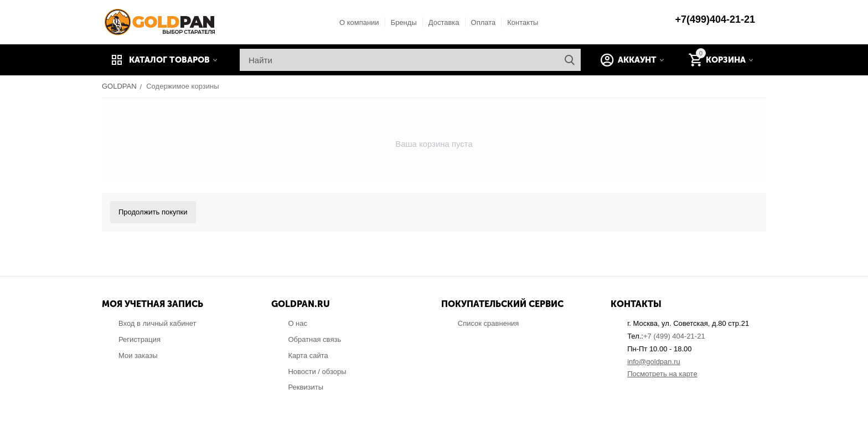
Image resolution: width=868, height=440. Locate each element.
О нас (298, 323)
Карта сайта (308, 355)
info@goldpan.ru (654, 362)
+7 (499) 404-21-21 (674, 336)
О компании (359, 22)
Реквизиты (306, 387)
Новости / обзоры (317, 372)
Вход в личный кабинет (157, 323)
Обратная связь (314, 339)
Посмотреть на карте (662, 374)
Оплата (484, 22)
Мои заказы (138, 355)
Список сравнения (489, 323)
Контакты (523, 22)
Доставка (444, 22)
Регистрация (139, 339)
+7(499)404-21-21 (715, 19)
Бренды (404, 22)
